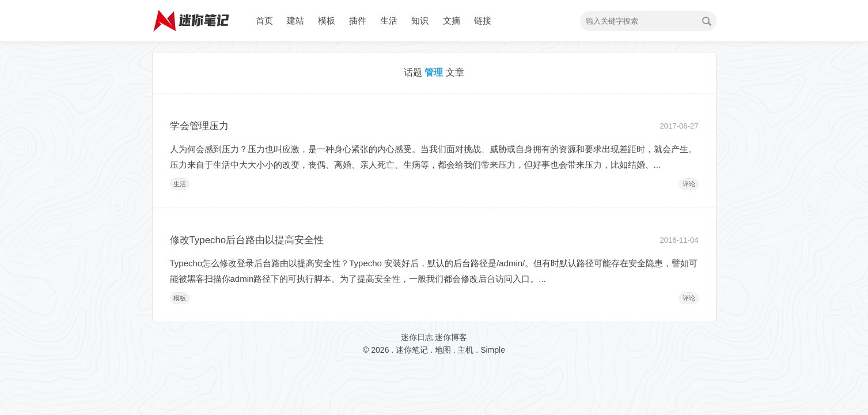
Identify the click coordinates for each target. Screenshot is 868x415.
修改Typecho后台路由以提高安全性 (247, 240)
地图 (443, 350)
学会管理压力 (199, 126)
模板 (327, 20)
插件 (358, 20)
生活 (389, 20)
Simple (493, 350)
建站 (295, 20)
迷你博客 (451, 337)
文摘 (452, 20)
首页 (264, 20)
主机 (465, 350)
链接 (483, 20)
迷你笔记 (412, 350)
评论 (689, 184)
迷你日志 (417, 337)
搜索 (707, 21)
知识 (420, 20)
